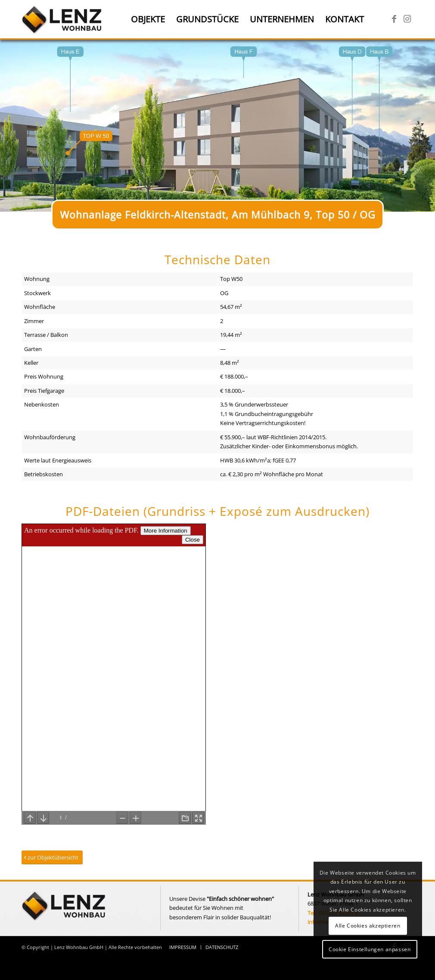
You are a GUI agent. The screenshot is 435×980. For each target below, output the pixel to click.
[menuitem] (148, 19)
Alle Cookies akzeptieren (368, 926)
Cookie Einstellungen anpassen (370, 949)
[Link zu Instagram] (407, 19)
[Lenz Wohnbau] (63, 19)
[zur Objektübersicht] (52, 858)
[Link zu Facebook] (394, 19)
